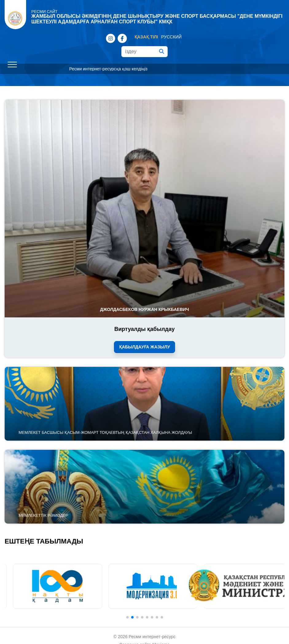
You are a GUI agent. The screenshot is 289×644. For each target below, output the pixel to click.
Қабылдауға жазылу (145, 347)
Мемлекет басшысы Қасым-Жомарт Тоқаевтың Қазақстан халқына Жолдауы (105, 432)
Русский (171, 37)
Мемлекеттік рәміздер (44, 515)
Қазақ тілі (146, 37)
